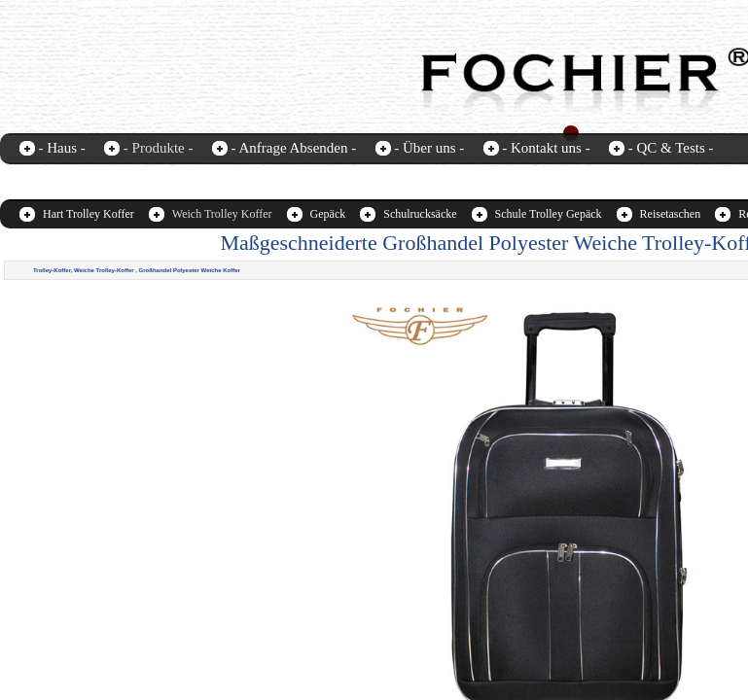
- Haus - (62, 148)
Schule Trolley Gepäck (549, 214)
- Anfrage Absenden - (293, 148)
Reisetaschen (671, 214)
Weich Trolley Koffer (222, 214)
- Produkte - (159, 148)
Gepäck (328, 214)
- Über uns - (429, 148)
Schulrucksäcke (420, 214)
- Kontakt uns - (546, 148)
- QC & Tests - (671, 148)
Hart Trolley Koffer (89, 214)
